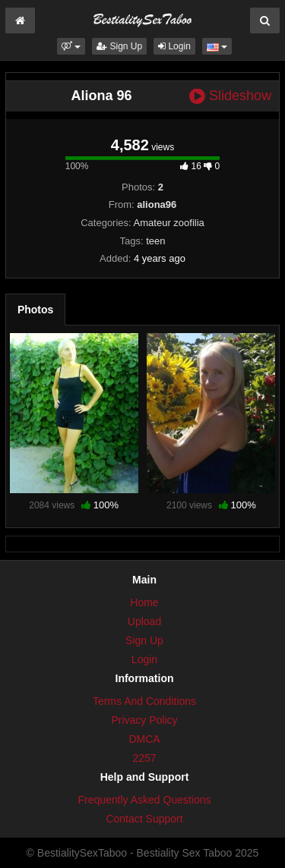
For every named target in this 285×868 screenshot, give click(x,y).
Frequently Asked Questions (144, 800)
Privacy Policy (144, 720)
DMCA (144, 739)
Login (174, 46)
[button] (71, 46)
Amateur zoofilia (169, 223)
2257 (144, 758)
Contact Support (144, 819)
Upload (144, 621)
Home (144, 602)
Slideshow (230, 96)
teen (155, 241)
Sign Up (119, 46)
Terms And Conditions (144, 701)
